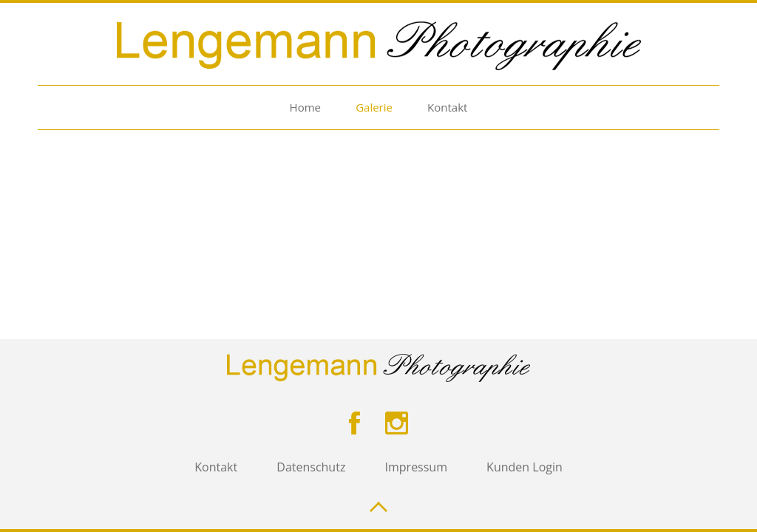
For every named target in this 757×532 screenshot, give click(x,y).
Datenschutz (311, 467)
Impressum (416, 467)
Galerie (374, 107)
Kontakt (447, 107)
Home (305, 107)
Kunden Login (525, 467)
